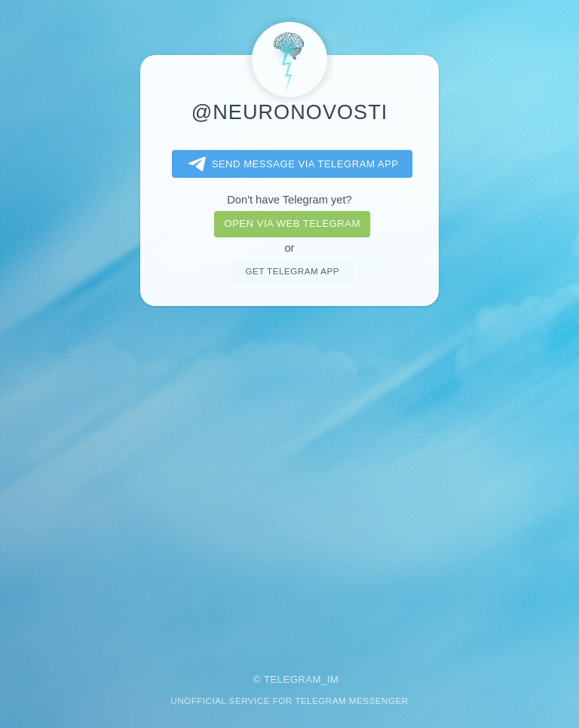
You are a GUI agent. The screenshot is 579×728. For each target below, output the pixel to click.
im (333, 679)
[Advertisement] (289, 479)
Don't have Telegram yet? (289, 200)
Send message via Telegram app (291, 164)
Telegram (293, 679)
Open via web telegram (292, 223)
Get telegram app (292, 271)
